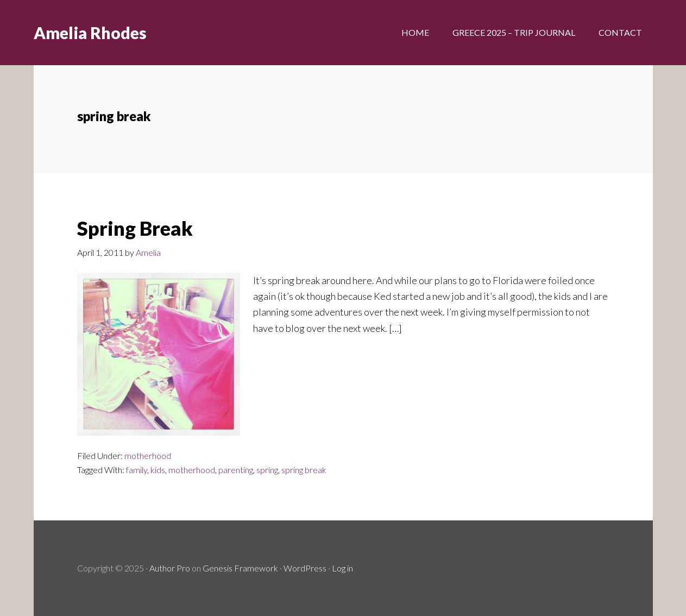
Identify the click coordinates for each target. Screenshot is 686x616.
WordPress (305, 568)
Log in (342, 568)
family (137, 470)
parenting (236, 470)
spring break (304, 470)
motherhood (148, 455)
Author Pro (170, 568)
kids (158, 470)
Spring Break (135, 228)
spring (267, 470)
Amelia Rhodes (90, 33)
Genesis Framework (240, 568)
